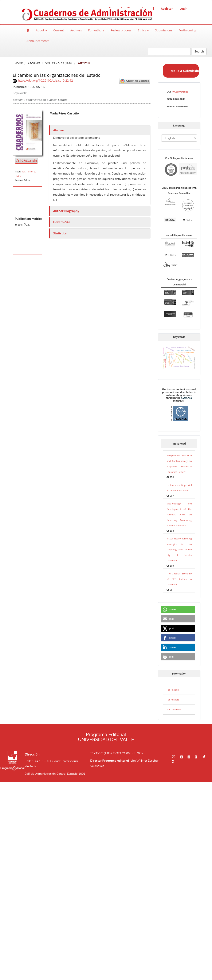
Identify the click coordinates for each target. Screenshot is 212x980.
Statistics (60, 233)
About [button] (41, 30)
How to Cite (62, 222)
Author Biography (66, 211)
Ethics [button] (143, 30)
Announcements (38, 41)
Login (184, 9)
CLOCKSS (187, 398)
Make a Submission (185, 71)
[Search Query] (169, 51)
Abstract (59, 130)
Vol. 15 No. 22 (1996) (59, 63)
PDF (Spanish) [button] (28, 161)
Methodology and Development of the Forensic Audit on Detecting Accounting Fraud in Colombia (179, 514)
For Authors (173, 700)
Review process (121, 30)
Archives (76, 30)
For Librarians (174, 709)
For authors (96, 30)
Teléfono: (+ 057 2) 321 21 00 (110, 753)
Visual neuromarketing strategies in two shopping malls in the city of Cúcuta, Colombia (179, 549)
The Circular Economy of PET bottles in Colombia (179, 579)
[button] (178, 610)
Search (199, 51)
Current (59, 30)
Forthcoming (187, 30)
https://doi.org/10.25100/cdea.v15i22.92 (45, 80)
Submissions (164, 30)
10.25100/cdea (180, 92)
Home (19, 63)
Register (167, 9)
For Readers (173, 690)
